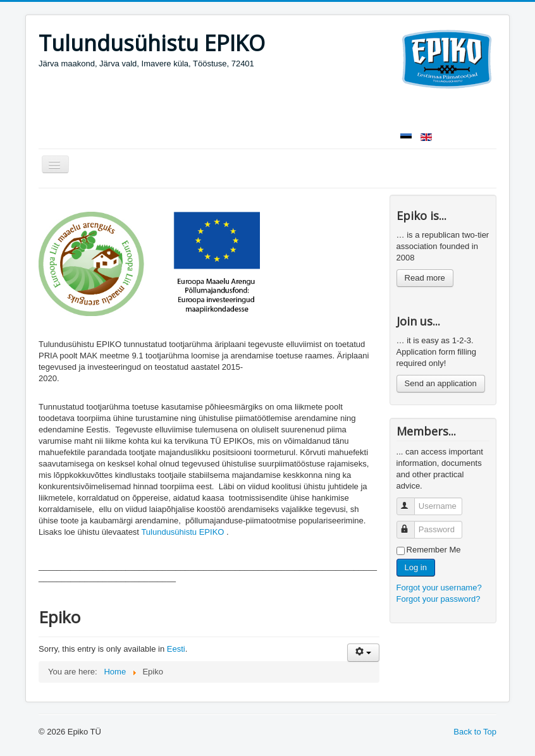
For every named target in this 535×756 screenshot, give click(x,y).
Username (411, 501)
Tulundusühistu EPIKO (182, 532)
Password (411, 524)
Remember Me (434, 550)
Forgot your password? (439, 599)
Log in (416, 567)
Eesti (176, 649)
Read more (425, 278)
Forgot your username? (439, 588)
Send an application (441, 383)
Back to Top (475, 732)
